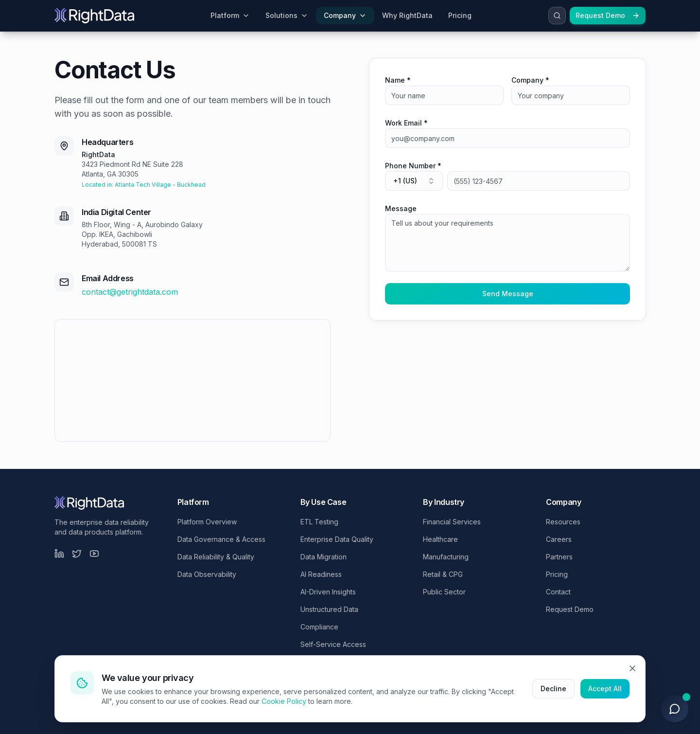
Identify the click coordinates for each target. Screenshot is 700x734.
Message (401, 208)
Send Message (508, 294)
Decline (553, 689)
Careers (559, 539)
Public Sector (444, 592)
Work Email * (406, 123)
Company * (530, 80)
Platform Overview (207, 522)
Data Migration (324, 557)
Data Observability (207, 574)
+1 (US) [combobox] (414, 181)
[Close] (632, 668)
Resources (563, 522)
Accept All (605, 689)
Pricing (557, 574)
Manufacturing (446, 557)
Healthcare (440, 539)
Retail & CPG (443, 574)
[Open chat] (675, 709)
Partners (559, 557)
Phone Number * (413, 166)
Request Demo (608, 15)
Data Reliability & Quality (216, 557)
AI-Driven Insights (328, 592)
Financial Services (452, 522)
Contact (558, 592)
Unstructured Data (329, 609)
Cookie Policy (284, 701)
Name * (398, 80)
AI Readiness (321, 574)
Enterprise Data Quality (337, 539)
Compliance (319, 627)
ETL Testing (319, 522)
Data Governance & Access (221, 539)
